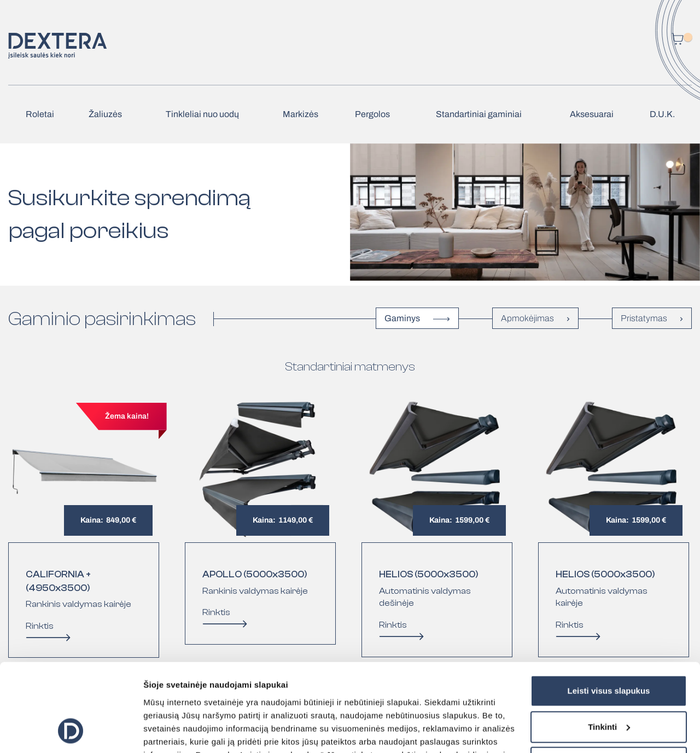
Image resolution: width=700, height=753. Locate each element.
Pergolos (372, 114)
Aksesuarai (592, 114)
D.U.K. (662, 114)
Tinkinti (609, 647)
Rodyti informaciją (180, 731)
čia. (447, 701)
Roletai (40, 114)
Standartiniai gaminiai (479, 114)
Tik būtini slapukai (609, 683)
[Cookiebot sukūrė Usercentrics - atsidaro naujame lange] (71, 732)
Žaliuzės (105, 114)
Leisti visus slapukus (609, 612)
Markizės (301, 114)
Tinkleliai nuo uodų (202, 114)
